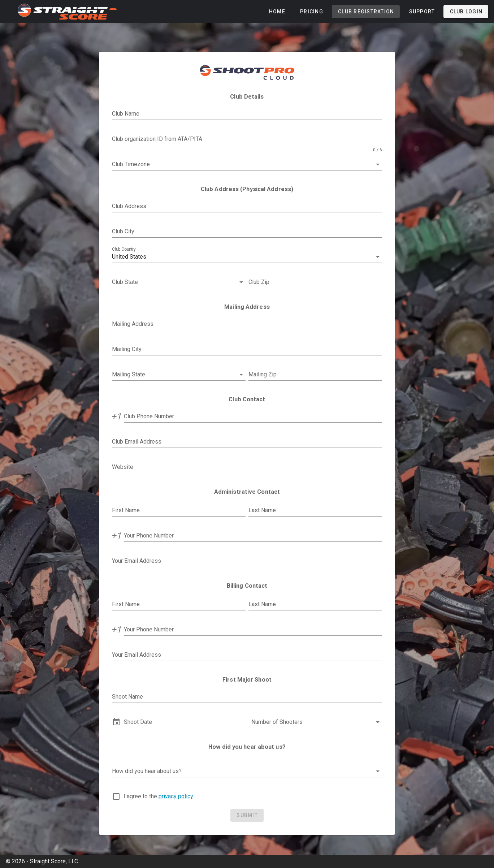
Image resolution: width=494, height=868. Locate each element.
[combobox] (247, 164)
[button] (247, 257)
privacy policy (176, 796)
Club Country (124, 249)
